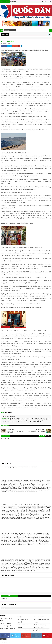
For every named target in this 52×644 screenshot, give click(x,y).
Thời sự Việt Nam (7, 41)
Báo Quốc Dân (6, 418)
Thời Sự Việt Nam (9, 413)
